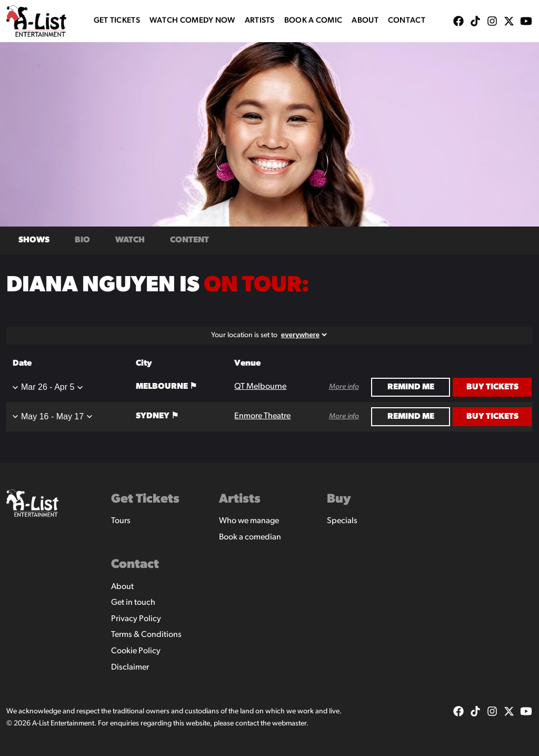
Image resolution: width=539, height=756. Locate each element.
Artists (260, 21)
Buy (339, 499)
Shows (34, 240)
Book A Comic (313, 21)
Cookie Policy (136, 651)
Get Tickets (117, 21)
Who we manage (249, 521)
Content (189, 240)
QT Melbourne (260, 387)
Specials (342, 521)
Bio (82, 240)
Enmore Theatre (262, 416)
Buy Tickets (492, 387)
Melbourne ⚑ (166, 387)
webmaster (289, 724)
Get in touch (133, 603)
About (365, 21)
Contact (407, 21)
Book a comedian (250, 537)
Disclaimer (130, 667)
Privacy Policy (136, 619)
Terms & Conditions (146, 635)
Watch (130, 240)
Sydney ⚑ (157, 416)
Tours (121, 521)
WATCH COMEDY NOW (192, 21)
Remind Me (411, 387)
